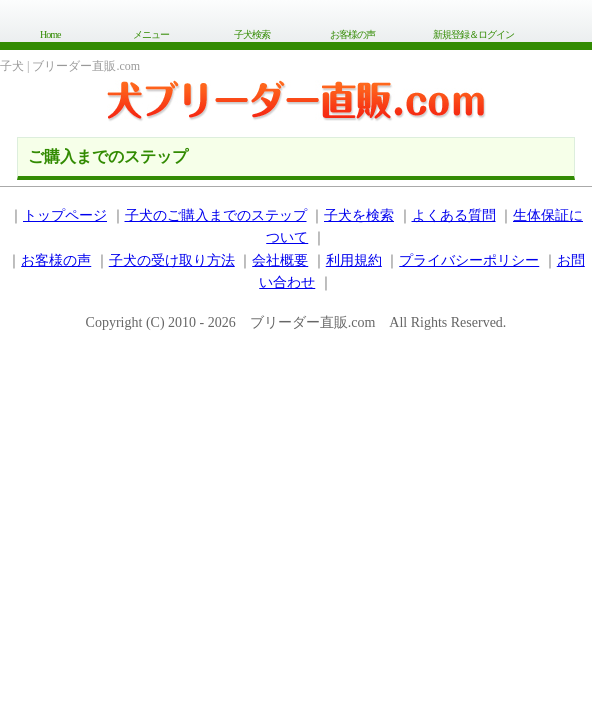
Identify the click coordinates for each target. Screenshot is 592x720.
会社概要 (280, 260)
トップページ (65, 215)
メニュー (151, 34)
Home (50, 34)
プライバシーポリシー (469, 260)
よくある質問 (454, 215)
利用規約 (354, 260)
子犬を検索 (359, 215)
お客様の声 (352, 34)
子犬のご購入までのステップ (216, 215)
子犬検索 (252, 34)
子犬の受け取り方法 (172, 260)
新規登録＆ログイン (473, 34)
